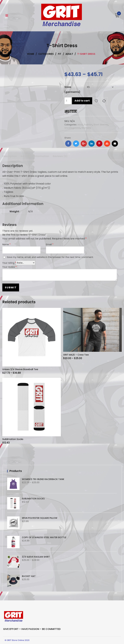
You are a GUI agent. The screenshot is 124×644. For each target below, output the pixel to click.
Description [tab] (10, 156)
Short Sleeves (101, 125)
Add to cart (82, 101)
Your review (9, 267)
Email (50, 244)
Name (6, 244)
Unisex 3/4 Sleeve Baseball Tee (20, 369)
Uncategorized (72, 128)
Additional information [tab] (35, 156)
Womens (86, 128)
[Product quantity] (68, 101)
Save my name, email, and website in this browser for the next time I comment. (50, 257)
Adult (80, 125)
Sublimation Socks (13, 439)
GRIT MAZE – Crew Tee (76, 355)
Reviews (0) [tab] (60, 156)
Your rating (9, 263)
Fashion (88, 125)
